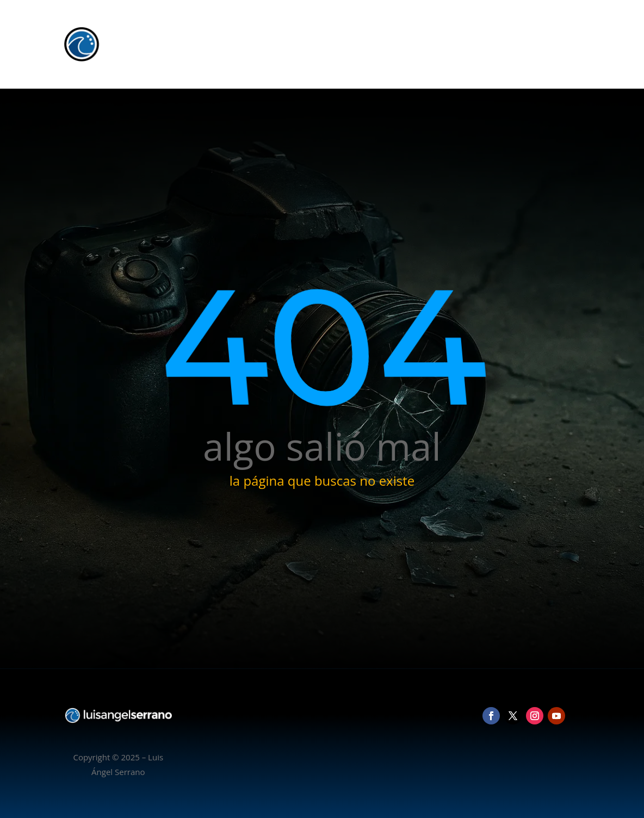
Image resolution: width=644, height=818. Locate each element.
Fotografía (452, 44)
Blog (525, 44)
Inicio (411, 44)
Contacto (563, 44)
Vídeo (494, 44)
